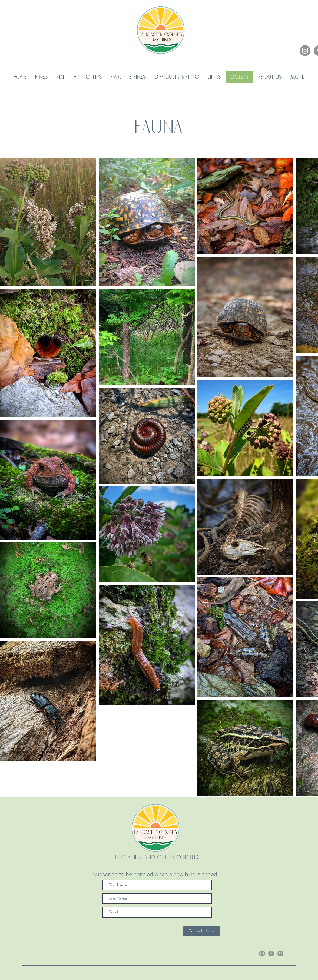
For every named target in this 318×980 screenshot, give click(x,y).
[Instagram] (305, 51)
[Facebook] (271, 953)
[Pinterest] (280, 953)
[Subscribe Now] (201, 931)
